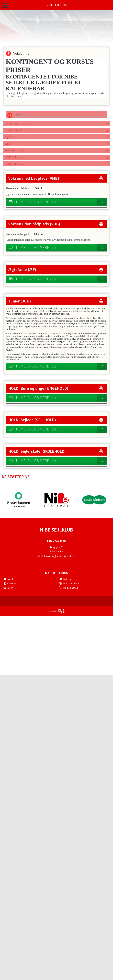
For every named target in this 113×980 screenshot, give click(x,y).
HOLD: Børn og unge (16, 152)
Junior (8, 145)
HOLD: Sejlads (12, 159)
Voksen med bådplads (17, 125)
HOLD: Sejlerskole (14, 166)
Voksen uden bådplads (17, 132)
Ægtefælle (10, 139)
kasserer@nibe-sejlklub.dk (59, 558)
